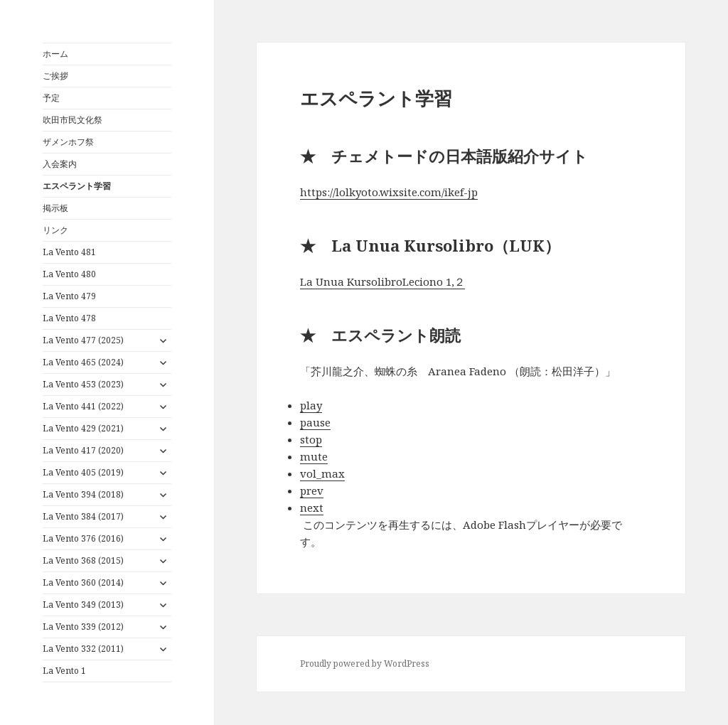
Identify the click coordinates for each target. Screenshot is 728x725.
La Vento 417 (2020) (83, 450)
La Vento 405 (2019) (83, 472)
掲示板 (55, 208)
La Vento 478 (69, 318)
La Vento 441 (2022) (83, 406)
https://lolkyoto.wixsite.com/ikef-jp (389, 192)
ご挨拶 (55, 76)
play (311, 405)
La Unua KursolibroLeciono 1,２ (382, 281)
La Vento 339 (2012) (83, 627)
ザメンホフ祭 (68, 142)
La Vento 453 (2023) (83, 384)
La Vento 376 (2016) (83, 538)
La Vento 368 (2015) (83, 560)
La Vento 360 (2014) (83, 582)
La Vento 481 (69, 252)
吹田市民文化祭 (73, 120)
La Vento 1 (64, 671)
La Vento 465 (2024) (83, 362)
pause (315, 422)
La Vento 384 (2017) (83, 516)
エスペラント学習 (77, 186)
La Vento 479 (69, 296)
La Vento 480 (69, 274)
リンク (55, 230)
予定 (51, 98)
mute (314, 456)
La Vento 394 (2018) (83, 494)
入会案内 (60, 164)
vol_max (322, 473)
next (312, 507)
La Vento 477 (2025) (83, 340)
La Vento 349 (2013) (83, 605)
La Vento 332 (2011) (83, 649)
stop (311, 439)
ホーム (55, 54)
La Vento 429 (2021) (83, 428)
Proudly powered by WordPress (365, 664)
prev (312, 490)
